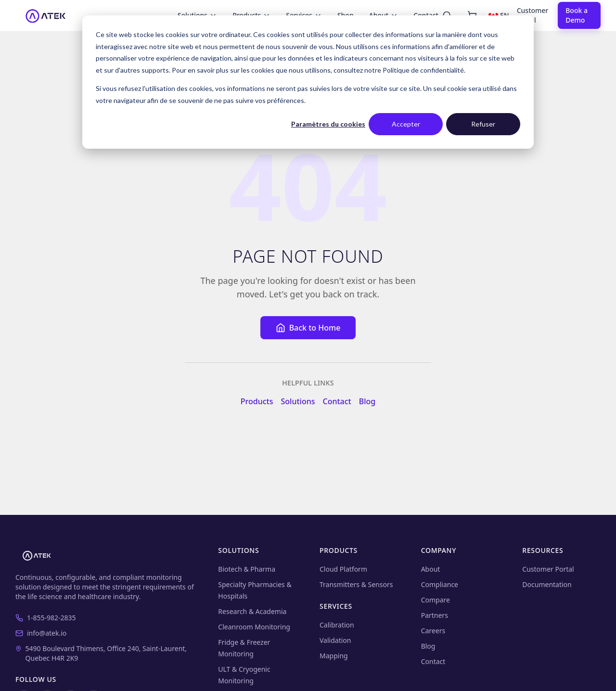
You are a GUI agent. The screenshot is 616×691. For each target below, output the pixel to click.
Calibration (337, 625)
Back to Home (308, 328)
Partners (435, 615)
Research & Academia (252, 611)
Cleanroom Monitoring (254, 627)
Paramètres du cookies (328, 124)
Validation (335, 640)
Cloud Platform (343, 569)
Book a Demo (577, 15)
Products (257, 401)
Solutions (298, 401)
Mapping (334, 656)
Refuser (483, 124)
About (431, 569)
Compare (436, 600)
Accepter (406, 124)
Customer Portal (533, 15)
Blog (367, 401)
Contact (337, 401)
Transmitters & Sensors (356, 584)
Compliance (440, 584)
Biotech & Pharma (247, 569)
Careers (433, 631)
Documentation (547, 584)
